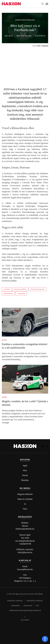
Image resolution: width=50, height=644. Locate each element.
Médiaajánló (16, 606)
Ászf (37, 606)
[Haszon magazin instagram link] (42, 446)
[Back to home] (11, 4)
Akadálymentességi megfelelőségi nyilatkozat (25, 610)
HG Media (39, 594)
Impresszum (28, 606)
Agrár (25, 466)
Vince (25, 509)
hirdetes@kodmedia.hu (25, 529)
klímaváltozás (8, 293)
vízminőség (21, 293)
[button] (42, 4)
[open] (45, 639)
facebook (7, 289)
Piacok (25, 475)
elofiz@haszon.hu (25, 552)
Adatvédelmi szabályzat (35, 601)
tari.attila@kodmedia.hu (25, 541)
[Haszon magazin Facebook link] (47, 446)
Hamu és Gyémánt (25, 499)
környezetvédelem (20, 289)
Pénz (25, 470)
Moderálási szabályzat (15, 601)
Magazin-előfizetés (25, 494)
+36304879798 (25, 544)
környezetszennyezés (38, 289)
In (25, 504)
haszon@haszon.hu (25, 569)
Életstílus (25, 480)
